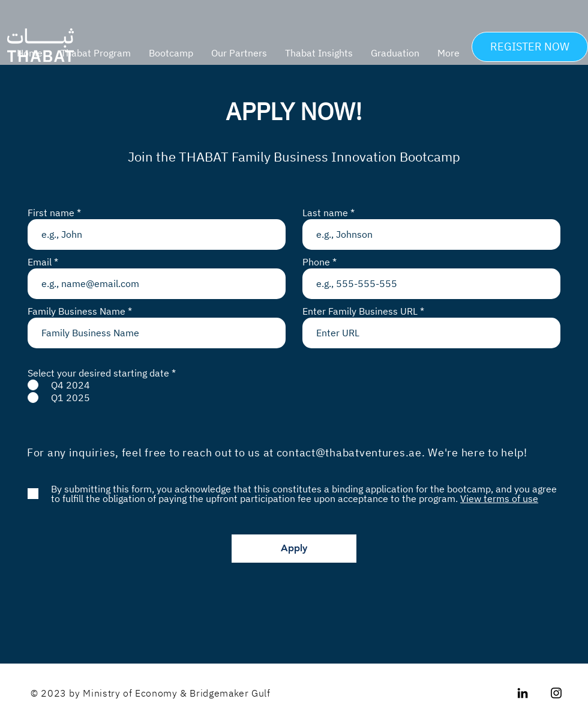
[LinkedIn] (523, 693)
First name (51, 213)
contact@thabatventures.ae (349, 452)
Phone (316, 262)
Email (40, 262)
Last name (325, 213)
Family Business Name (76, 311)
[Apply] (294, 549)
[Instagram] (556, 693)
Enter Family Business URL (360, 311)
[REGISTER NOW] (530, 47)
